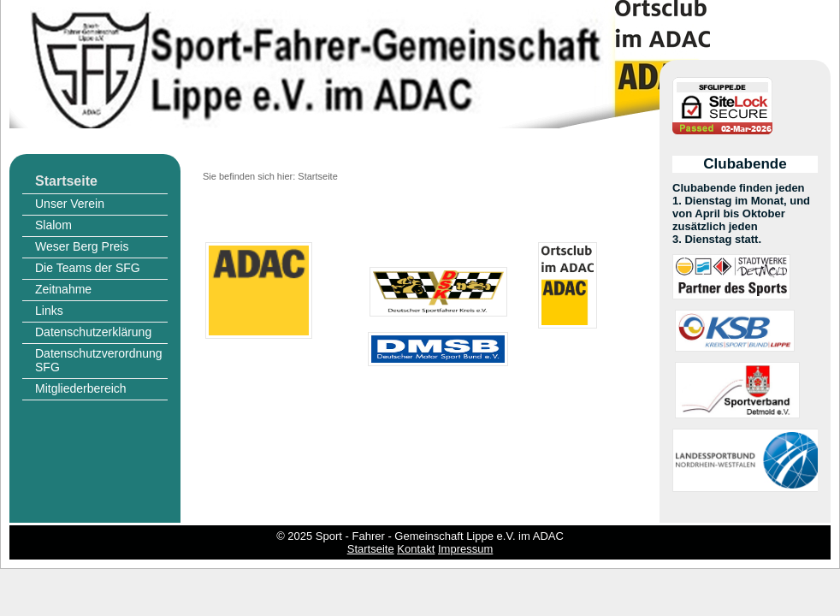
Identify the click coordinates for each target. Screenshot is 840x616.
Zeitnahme (63, 289)
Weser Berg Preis (82, 246)
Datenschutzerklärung (93, 332)
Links (49, 311)
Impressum (465, 549)
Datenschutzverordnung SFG (99, 360)
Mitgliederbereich (81, 388)
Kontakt (416, 549)
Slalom (53, 225)
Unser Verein (70, 204)
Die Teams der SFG (88, 268)
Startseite (66, 181)
